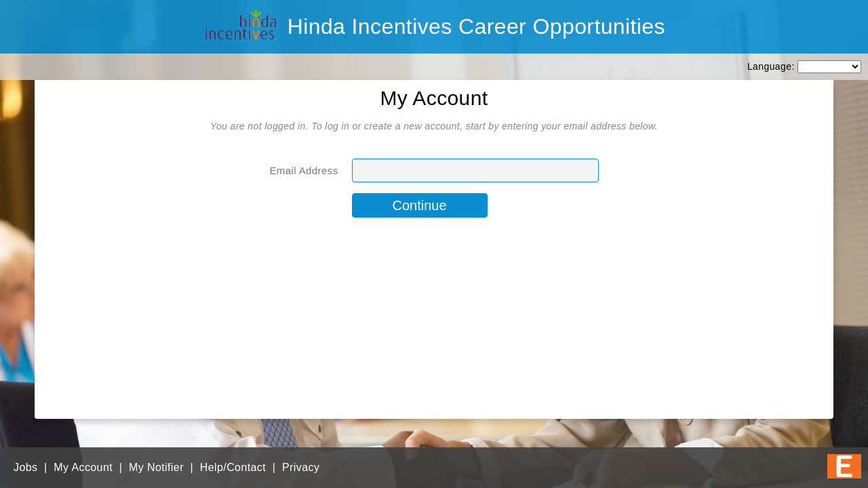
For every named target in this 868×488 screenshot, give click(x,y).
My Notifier (156, 467)
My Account (83, 467)
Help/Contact (233, 467)
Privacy (301, 467)
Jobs (25, 467)
